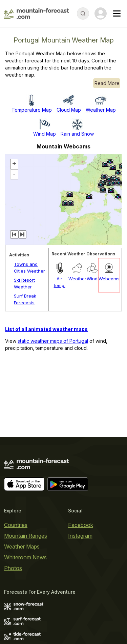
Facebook (81, 525)
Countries (16, 525)
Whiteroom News (25, 557)
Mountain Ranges (26, 536)
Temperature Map (32, 110)
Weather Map (101, 110)
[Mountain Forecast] (36, 13)
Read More (107, 83)
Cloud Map (69, 110)
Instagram (80, 536)
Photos (13, 568)
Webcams (109, 279)
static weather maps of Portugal (53, 341)
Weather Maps (22, 547)
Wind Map (45, 134)
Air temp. (60, 282)
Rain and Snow (77, 134)
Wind (92, 279)
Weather (77, 279)
